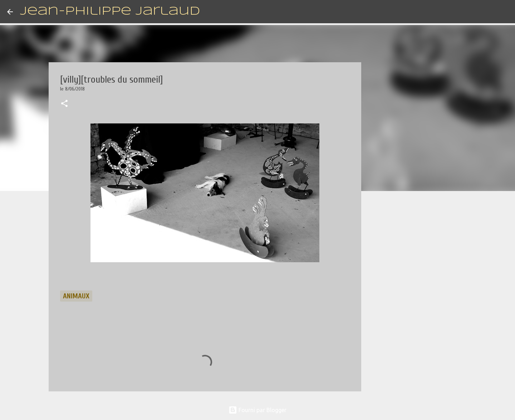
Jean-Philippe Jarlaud (110, 12)
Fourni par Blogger (257, 410)
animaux (76, 296)
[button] (64, 104)
